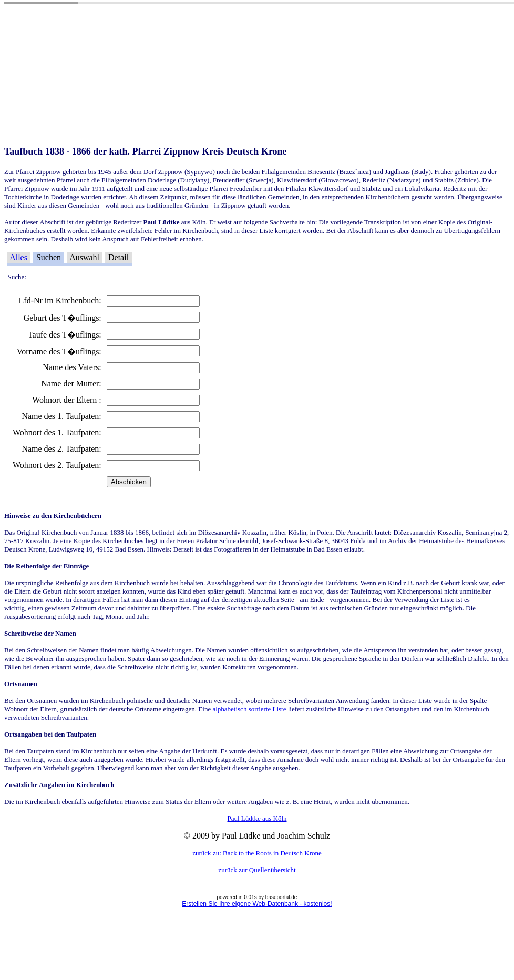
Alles (18, 257)
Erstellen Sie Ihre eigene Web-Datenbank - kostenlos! (257, 904)
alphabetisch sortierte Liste (249, 709)
